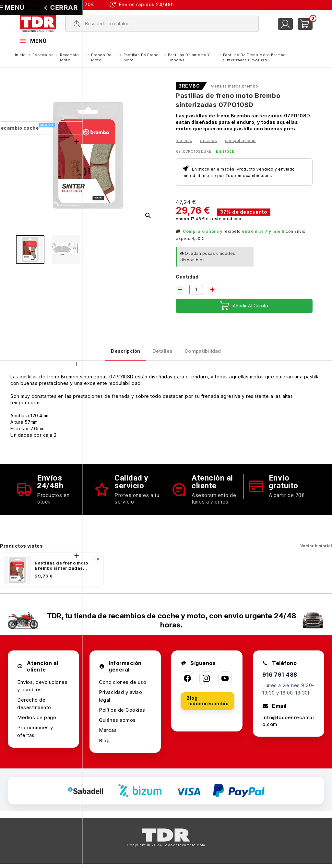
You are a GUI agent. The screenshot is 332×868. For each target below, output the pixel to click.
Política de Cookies (122, 714)
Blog (104, 745)
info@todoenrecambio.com (288, 726)
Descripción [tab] (110, 353)
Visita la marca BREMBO (235, 86)
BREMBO (189, 86)
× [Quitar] (98, 563)
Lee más (184, 141)
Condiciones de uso (123, 686)
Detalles (208, 141)
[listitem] (52, 574)
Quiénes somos (117, 724)
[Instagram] (206, 683)
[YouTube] (225, 683)
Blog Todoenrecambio (207, 705)
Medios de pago (37, 722)
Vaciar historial (316, 550)
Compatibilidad (240, 141)
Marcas (108, 735)
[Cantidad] (196, 290)
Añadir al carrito (244, 306)
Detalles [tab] (161, 353)
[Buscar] (162, 24)
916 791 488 (281, 679)
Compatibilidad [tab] (217, 353)
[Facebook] (187, 683)
